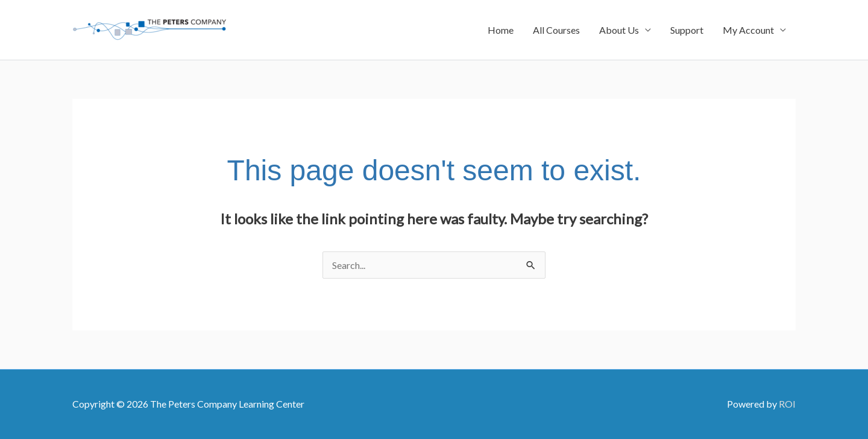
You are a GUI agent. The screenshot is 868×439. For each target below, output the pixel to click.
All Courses (556, 30)
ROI (787, 404)
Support (687, 30)
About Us (619, 30)
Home (501, 30)
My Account (748, 30)
